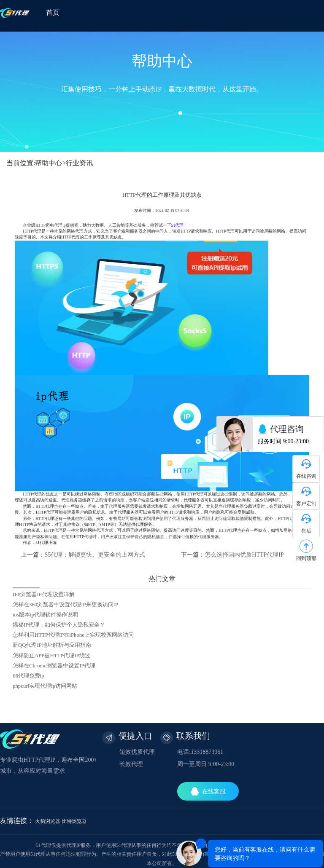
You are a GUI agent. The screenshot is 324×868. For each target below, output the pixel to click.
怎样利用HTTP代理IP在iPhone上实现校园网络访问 (73, 635)
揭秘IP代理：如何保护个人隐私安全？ (59, 625)
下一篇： (232, 555)
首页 (53, 12)
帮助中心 (49, 163)
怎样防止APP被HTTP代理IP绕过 (51, 656)
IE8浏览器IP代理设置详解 (44, 595)
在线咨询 (306, 476)
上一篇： (83, 555)
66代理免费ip (28, 676)
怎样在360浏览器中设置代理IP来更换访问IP (65, 605)
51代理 (178, 225)
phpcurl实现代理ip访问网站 (45, 686)
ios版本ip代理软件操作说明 (45, 615)
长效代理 (131, 764)
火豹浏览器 (48, 821)
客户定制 (306, 504)
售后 (306, 531)
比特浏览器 (74, 821)
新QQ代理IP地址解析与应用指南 (52, 645)
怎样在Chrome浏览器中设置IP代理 (54, 666)
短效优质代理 (137, 752)
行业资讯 (79, 163)
